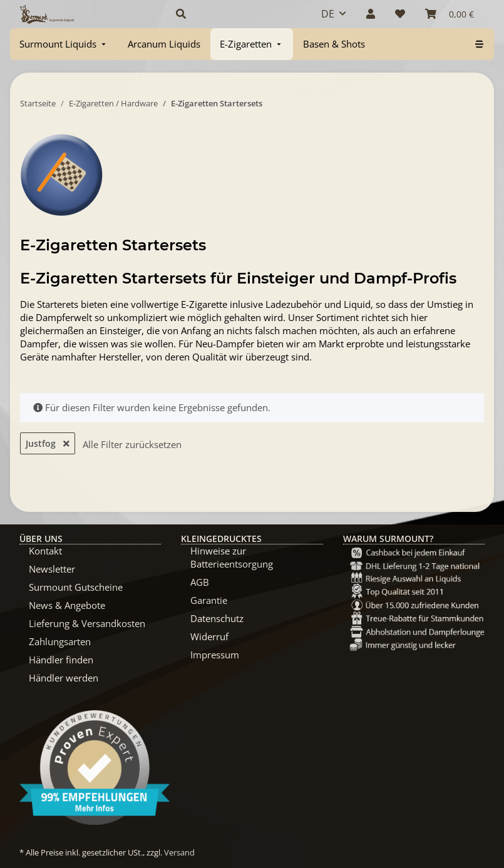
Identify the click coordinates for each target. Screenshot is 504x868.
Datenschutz (217, 618)
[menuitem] (64, 44)
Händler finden (61, 660)
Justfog (48, 443)
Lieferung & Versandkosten (87, 623)
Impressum (215, 655)
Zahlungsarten (60, 641)
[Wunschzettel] (400, 14)
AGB (200, 582)
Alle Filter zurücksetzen (132, 444)
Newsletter (52, 569)
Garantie (209, 600)
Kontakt (45, 551)
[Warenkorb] (450, 14)
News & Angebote (67, 605)
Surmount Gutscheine (76, 587)
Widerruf (209, 636)
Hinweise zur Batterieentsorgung (232, 557)
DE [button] (328, 14)
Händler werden (64, 678)
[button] (234, 14)
